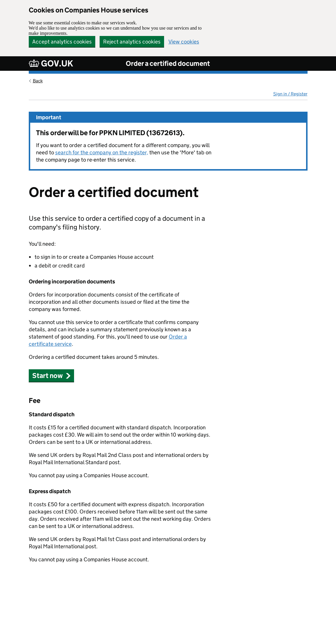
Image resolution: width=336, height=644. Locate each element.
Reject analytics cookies (132, 42)
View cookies (184, 42)
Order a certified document (168, 63)
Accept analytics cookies (62, 42)
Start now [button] (52, 376)
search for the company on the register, (102, 152)
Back (38, 81)
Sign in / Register (290, 94)
